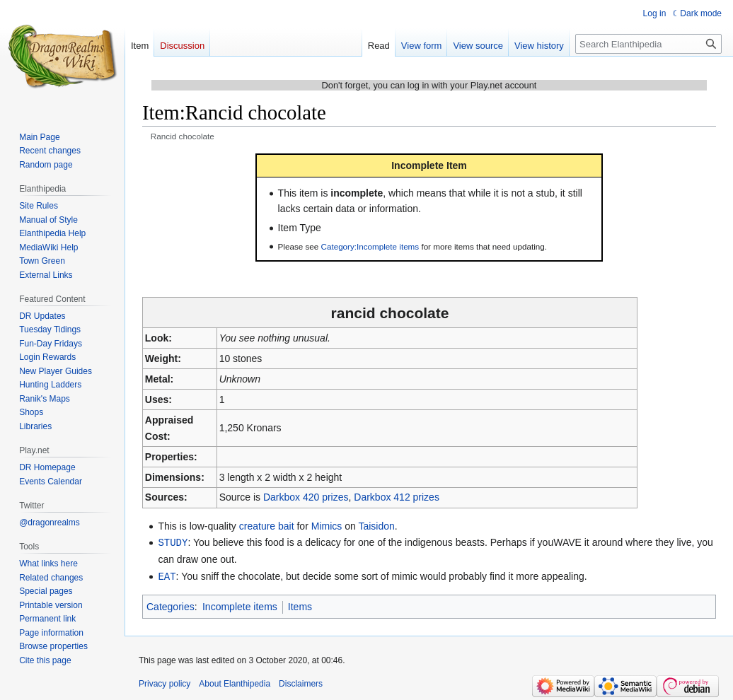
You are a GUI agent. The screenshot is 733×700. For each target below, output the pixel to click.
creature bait (267, 526)
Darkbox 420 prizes (306, 497)
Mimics (327, 526)
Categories (171, 605)
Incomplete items (240, 605)
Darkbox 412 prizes (397, 497)
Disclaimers (301, 682)
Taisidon (376, 526)
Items (300, 605)
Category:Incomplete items (370, 246)
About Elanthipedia (235, 682)
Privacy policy (165, 682)
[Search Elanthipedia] (648, 44)
